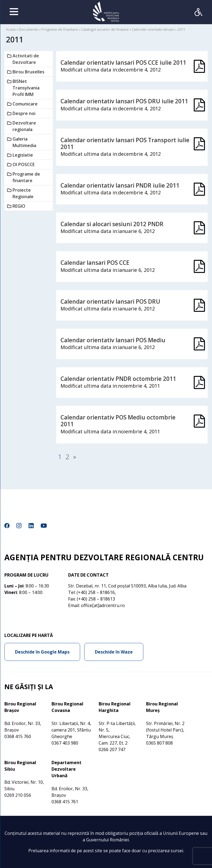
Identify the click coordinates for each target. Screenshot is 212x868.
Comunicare (25, 104)
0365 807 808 (159, 743)
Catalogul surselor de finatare (105, 29)
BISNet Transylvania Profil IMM (26, 88)
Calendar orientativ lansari (153, 29)
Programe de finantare (60, 29)
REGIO (19, 206)
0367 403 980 (65, 743)
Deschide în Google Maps (42, 652)
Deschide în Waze (114, 652)
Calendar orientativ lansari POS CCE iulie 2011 (123, 63)
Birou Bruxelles (28, 72)
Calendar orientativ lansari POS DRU (110, 301)
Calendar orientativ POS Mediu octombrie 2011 (118, 421)
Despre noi (24, 113)
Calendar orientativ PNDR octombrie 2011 (118, 379)
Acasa (11, 29)
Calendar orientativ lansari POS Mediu (113, 340)
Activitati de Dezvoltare (26, 59)
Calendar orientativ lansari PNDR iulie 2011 (120, 185)
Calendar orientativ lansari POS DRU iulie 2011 (124, 101)
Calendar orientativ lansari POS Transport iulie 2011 (125, 143)
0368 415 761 (65, 802)
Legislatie (23, 155)
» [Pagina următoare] (75, 457)
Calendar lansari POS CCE (95, 263)
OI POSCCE (24, 164)
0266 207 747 (112, 749)
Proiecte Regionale (23, 193)
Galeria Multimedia (24, 142)
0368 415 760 (18, 736)
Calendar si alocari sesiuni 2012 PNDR (112, 224)
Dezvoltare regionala (24, 126)
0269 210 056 (18, 795)
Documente (28, 29)
